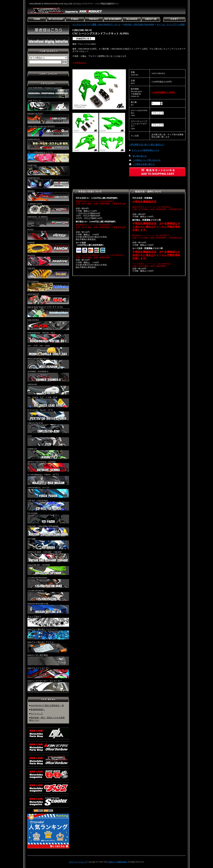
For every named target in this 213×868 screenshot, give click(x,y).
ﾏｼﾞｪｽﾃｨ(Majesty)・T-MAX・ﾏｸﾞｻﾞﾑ (48, 479)
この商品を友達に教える (144, 164)
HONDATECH (48, 144)
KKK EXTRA (48, 324)
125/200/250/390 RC (48, 595)
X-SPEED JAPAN (48, 208)
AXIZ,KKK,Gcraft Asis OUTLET (48, 131)
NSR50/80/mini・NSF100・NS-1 (48, 337)
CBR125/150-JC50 (48, 428)
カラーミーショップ (78, 862)
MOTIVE (48, 260)
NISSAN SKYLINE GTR (48, 608)
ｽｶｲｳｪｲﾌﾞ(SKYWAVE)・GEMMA (48, 466)
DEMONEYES (48, 183)
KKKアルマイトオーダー (48, 673)
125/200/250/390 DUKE (48, 582)
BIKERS (48, 196)
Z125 (48, 440)
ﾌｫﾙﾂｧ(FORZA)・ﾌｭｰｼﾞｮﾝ (48, 492)
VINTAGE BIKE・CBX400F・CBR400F (48, 557)
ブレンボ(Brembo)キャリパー (48, 157)
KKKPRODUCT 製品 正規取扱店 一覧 (47, 706)
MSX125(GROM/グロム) (48, 363)
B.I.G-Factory (48, 286)
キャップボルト (48, 621)
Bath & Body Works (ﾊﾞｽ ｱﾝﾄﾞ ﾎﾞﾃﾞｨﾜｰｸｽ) (48, 311)
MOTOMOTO (48, 299)
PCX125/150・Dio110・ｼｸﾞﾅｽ (48, 415)
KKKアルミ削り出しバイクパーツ (48, 634)
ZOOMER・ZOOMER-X (48, 376)
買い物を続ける (140, 156)
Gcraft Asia (48, 170)
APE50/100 (48, 389)
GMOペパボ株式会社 (118, 862)
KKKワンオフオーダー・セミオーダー (48, 685)
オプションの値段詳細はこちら (145, 150)
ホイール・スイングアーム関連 (171, 24)
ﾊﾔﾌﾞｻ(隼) (48, 544)
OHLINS (48, 273)
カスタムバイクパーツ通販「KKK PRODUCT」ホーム (96, 24)
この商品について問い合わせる (147, 160)
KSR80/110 (48, 453)
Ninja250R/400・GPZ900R (48, 569)
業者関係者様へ (38, 710)
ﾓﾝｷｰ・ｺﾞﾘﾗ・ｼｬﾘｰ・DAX (48, 350)
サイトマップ (37, 714)
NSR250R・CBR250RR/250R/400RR (48, 531)
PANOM (48, 247)
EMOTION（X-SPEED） (48, 221)
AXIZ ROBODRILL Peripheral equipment (48, 92)
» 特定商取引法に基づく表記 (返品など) (147, 145)
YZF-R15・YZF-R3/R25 (48, 505)
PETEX (48, 234)
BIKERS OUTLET (48, 118)
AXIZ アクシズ (48, 105)
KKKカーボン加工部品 (48, 660)
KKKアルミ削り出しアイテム (48, 647)
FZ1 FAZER (48, 518)
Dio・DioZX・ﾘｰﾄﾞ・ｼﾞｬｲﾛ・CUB (48, 402)
